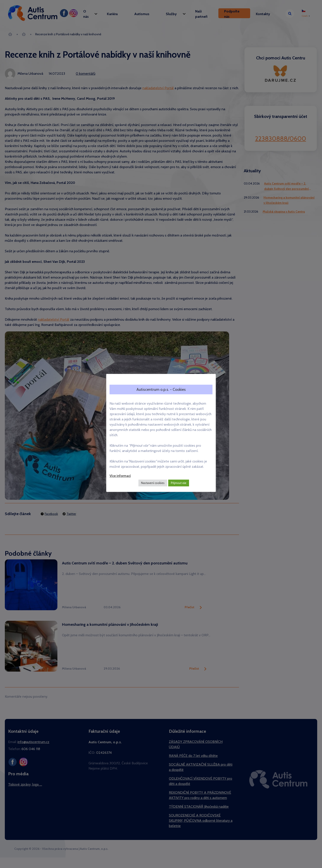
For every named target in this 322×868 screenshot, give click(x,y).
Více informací (120, 476)
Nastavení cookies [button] (153, 483)
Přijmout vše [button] (179, 483)
